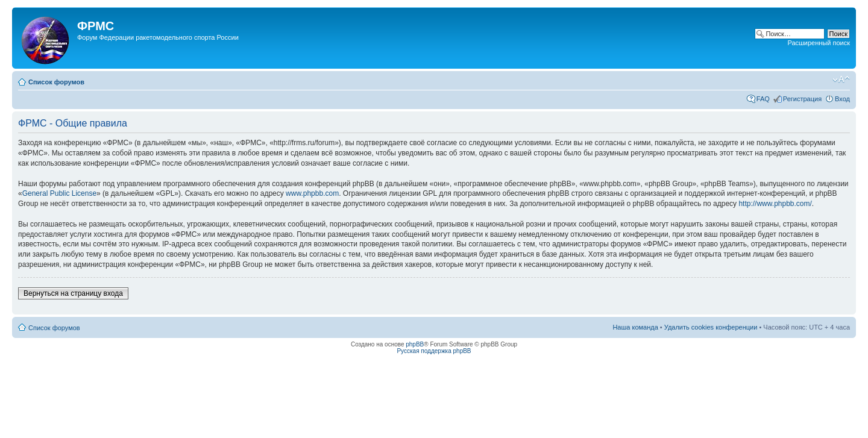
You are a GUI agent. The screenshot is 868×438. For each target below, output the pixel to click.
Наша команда (635, 327)
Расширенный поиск (819, 43)
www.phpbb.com (312, 193)
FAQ (763, 99)
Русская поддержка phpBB (434, 351)
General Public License (59, 193)
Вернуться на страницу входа (73, 293)
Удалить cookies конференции (711, 327)
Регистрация (802, 99)
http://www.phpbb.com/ (775, 204)
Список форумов (56, 82)
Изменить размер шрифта (841, 80)
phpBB (415, 344)
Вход (842, 99)
